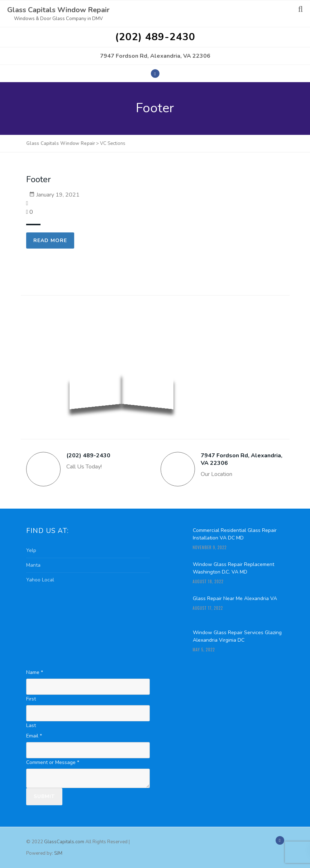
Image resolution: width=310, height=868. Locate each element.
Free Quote (256, 315)
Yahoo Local (40, 580)
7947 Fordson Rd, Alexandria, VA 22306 (155, 56)
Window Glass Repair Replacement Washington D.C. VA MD (233, 568)
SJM (58, 853)
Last (31, 725)
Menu (279, 11)
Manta (33, 565)
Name (35, 672)
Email (34, 736)
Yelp (31, 550)
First (31, 699)
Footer (39, 179)
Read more (50, 240)
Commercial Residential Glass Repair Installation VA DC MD (235, 534)
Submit (44, 796)
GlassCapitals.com (65, 842)
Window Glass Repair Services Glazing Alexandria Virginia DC (237, 636)
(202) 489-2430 (155, 37)
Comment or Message (53, 762)
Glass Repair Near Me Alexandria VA (235, 598)
